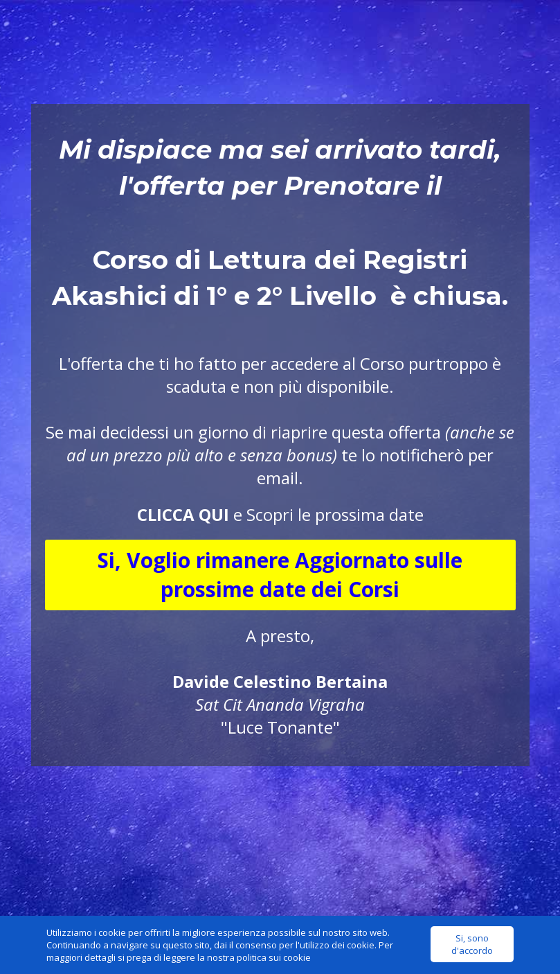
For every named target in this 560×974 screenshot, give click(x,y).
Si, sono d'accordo (472, 944)
